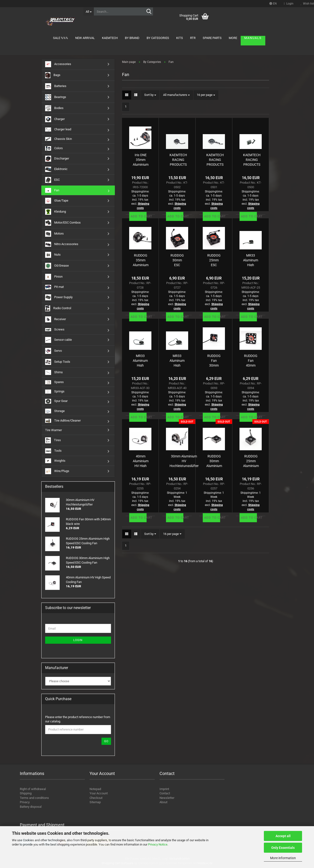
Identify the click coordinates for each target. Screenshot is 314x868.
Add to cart (139, 216)
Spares (54, 382)
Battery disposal (31, 807)
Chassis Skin (59, 139)
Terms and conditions (34, 798)
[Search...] (88, 11)
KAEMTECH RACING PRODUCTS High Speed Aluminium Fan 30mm (252, 159)
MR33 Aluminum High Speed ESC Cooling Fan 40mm (177, 360)
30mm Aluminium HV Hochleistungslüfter (184, 461)
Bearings (56, 97)
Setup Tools (58, 362)
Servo (53, 351)
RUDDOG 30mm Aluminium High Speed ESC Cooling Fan (214, 461)
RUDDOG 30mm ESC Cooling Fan (177, 260)
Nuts (53, 255)
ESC (52, 180)
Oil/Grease (57, 266)
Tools (53, 451)
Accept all (283, 836)
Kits (180, 38)
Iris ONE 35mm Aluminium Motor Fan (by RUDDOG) (141, 159)
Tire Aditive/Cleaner (63, 421)
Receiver (56, 319)
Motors (54, 234)
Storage (55, 411)
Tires (53, 440)
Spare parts (212, 38)
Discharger (57, 159)
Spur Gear (56, 401)
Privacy (25, 802)
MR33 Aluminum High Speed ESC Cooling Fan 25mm (251, 260)
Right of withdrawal (33, 789)
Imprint (164, 789)
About (163, 802)
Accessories (58, 64)
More (233, 38)
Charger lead (58, 129)
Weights (55, 461)
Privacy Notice (158, 844)
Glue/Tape (57, 201)
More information (283, 858)
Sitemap (95, 802)
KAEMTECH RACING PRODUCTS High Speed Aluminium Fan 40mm (215, 159)
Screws (55, 329)
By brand (132, 38)
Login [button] (289, 4)
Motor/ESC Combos (63, 223)
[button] (273, 4)
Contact (165, 793)
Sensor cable (59, 340)
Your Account (99, 793)
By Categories (158, 38)
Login (78, 640)
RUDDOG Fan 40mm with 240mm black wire (251, 360)
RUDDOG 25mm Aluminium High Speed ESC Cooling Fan (251, 461)
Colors (54, 148)
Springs (55, 392)
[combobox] (150, 95)
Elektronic (56, 169)
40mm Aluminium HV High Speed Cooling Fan (141, 461)
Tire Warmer (53, 430)
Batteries (56, 86)
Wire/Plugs (57, 471)
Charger (55, 119)
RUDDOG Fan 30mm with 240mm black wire (214, 360)
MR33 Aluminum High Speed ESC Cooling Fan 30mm (140, 360)
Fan (52, 190)
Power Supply (59, 297)
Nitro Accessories (62, 244)
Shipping (26, 793)
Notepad (95, 789)
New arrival (85, 38)
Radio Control (58, 308)
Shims (54, 372)
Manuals (253, 38)
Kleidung (56, 212)
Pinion (54, 277)
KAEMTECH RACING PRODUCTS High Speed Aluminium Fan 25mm (178, 159)
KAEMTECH (110, 38)
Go (106, 741)
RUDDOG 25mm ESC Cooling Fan (214, 260)
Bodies (54, 108)
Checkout (96, 798)
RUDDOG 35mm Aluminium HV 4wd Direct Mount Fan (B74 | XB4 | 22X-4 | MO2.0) (141, 260)
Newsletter (167, 798)
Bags (53, 75)
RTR (193, 38)
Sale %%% (61, 38)
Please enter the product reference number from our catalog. (78, 719)
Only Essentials (283, 848)
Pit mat (54, 287)
